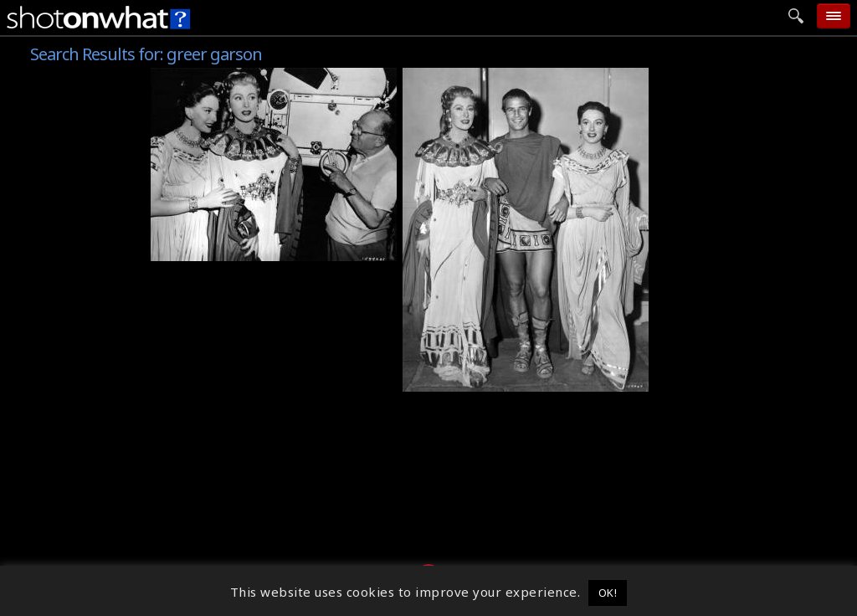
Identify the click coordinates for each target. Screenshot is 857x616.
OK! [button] (608, 593)
